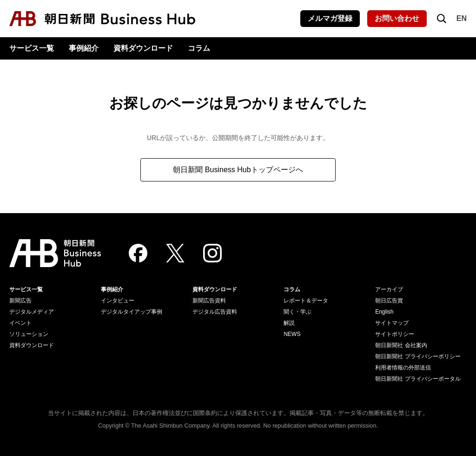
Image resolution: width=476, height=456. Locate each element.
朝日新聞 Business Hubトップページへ (238, 170)
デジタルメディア (32, 312)
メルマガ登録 (330, 18)
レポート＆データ (306, 301)
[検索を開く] (442, 19)
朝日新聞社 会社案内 (401, 345)
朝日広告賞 (389, 301)
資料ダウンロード (143, 48)
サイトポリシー (395, 334)
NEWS (292, 334)
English (384, 312)
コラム (199, 48)
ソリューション (29, 334)
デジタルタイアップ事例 (132, 312)
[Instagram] (212, 253)
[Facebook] (138, 253)
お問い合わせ (397, 18)
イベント (20, 323)
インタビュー (118, 301)
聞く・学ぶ (297, 312)
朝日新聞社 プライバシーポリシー (418, 356)
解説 (289, 323)
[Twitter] (175, 253)
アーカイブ (389, 289)
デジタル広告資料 (215, 312)
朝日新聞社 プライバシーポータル (418, 379)
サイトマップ (392, 323)
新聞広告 (20, 301)
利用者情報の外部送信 (403, 368)
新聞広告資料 (209, 301)
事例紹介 (84, 48)
